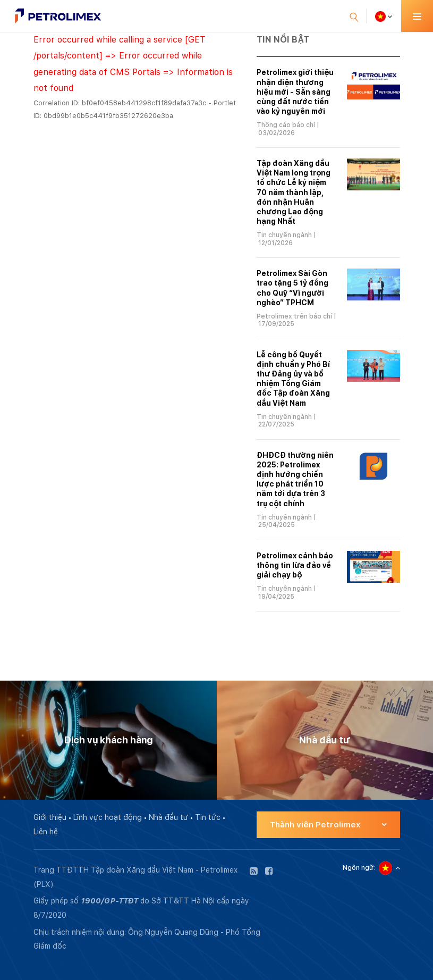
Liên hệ (46, 832)
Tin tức (208, 817)
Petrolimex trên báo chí (294, 316)
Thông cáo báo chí (286, 125)
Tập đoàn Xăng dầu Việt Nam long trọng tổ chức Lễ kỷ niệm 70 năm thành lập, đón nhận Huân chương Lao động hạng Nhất (294, 192)
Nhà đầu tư (168, 817)
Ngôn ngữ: (359, 868)
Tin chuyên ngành (284, 235)
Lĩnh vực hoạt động (108, 817)
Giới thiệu (50, 817)
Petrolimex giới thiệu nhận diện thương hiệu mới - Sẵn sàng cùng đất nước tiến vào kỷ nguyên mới (295, 92)
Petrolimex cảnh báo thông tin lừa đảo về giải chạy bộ (295, 565)
